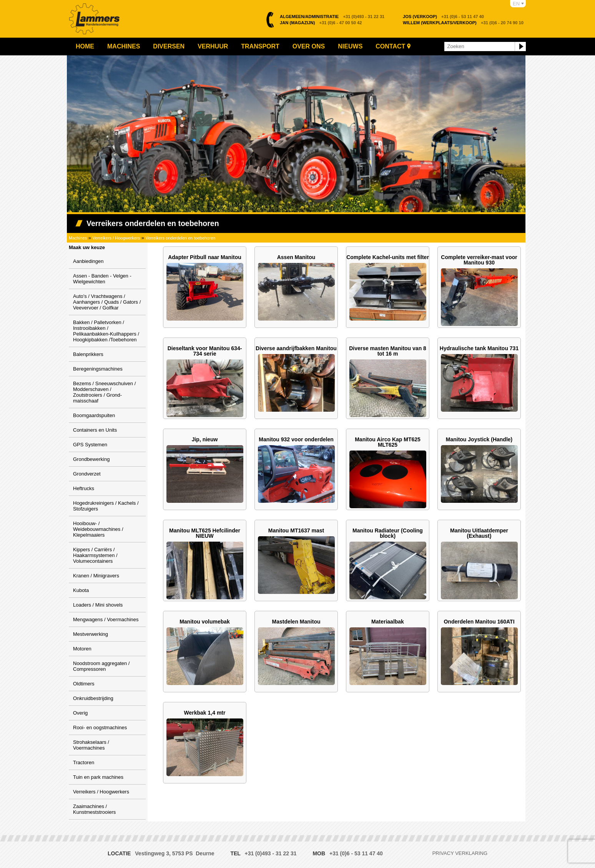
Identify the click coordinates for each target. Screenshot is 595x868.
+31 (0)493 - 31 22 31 (332, 17)
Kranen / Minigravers (96, 576)
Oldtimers (84, 684)
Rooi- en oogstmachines (100, 727)
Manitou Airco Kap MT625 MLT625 (388, 442)
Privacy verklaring (460, 853)
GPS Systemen (90, 445)
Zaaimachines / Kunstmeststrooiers (94, 809)
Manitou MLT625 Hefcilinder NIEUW (205, 533)
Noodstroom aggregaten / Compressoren (101, 666)
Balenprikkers (88, 354)
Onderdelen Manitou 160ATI (479, 622)
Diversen (169, 46)
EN (516, 4)
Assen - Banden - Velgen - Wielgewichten (102, 279)
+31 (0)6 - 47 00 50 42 (321, 23)
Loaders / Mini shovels (98, 605)
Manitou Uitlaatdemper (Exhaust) (479, 533)
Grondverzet (87, 474)
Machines (124, 46)
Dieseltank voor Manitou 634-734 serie (205, 351)
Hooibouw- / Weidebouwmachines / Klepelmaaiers (98, 529)
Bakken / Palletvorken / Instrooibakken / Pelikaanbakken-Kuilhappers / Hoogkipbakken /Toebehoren (106, 331)
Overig (80, 713)
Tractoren (84, 762)
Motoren (82, 649)
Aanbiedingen (88, 261)
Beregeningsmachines (98, 369)
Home (85, 46)
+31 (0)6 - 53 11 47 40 (443, 17)
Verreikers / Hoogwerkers (116, 238)
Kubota (81, 590)
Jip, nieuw (205, 439)
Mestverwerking (91, 634)
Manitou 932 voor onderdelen (296, 439)
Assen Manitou (296, 257)
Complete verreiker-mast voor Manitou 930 (479, 260)
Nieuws (350, 46)
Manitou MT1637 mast (296, 530)
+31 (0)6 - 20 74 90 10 (463, 23)
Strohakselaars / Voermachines (91, 745)
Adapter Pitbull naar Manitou (205, 257)
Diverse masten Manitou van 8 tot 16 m (388, 351)
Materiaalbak (388, 622)
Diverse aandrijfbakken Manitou (296, 348)
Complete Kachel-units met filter (388, 257)
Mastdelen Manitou (296, 622)
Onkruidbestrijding (93, 698)
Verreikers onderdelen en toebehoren (181, 238)
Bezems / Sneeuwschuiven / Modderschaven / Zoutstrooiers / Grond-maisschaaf (104, 392)
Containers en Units (95, 430)
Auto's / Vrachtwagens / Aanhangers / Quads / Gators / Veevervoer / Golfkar (107, 302)
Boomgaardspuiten (94, 415)
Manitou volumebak (205, 622)
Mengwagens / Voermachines (106, 619)
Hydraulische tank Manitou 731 (479, 348)
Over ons (309, 46)
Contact (390, 46)
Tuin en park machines (98, 777)
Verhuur (213, 46)
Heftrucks (84, 488)
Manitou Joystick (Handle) (479, 439)
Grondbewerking (91, 459)
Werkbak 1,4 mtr (205, 713)
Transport (260, 46)
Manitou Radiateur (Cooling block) (388, 533)
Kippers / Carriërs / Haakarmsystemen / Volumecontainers (95, 555)
